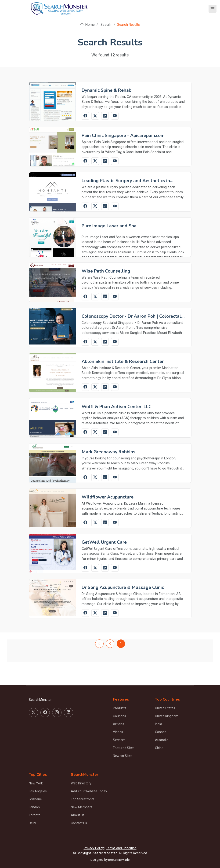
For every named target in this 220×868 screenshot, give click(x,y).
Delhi (32, 823)
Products (120, 708)
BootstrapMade (119, 860)
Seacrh (106, 25)
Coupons (119, 716)
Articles (119, 724)
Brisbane (35, 799)
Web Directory (81, 783)
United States (165, 708)
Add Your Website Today (89, 791)
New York (36, 783)
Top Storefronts (83, 799)
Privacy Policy (94, 848)
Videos (118, 732)
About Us (78, 815)
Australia (162, 740)
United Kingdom (167, 716)
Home (87, 25)
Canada (161, 732)
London (34, 807)
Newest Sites (123, 756)
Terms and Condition (121, 848)
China (159, 748)
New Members (82, 807)
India (159, 724)
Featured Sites (124, 748)
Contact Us (79, 823)
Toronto (35, 815)
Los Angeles (38, 791)
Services (119, 740)
